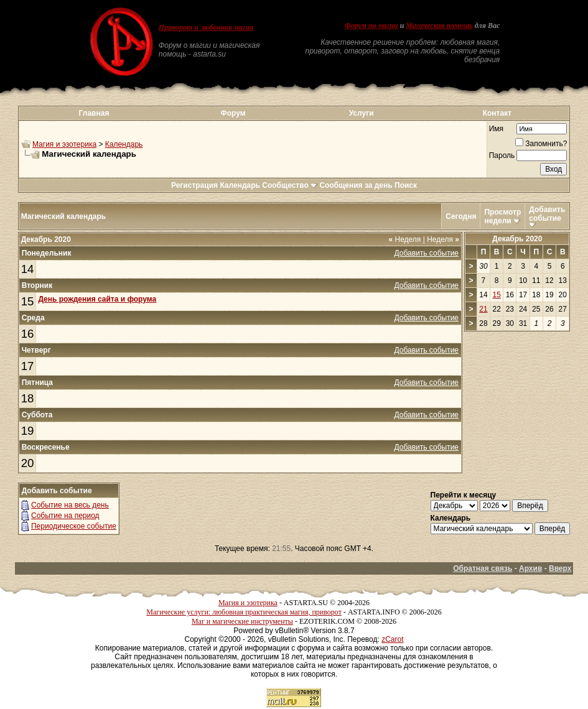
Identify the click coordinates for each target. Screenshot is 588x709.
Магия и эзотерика (64, 144)
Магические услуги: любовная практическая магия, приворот (244, 612)
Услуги (362, 113)
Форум (233, 113)
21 (483, 309)
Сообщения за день (356, 185)
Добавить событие (547, 214)
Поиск (406, 185)
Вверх (560, 568)
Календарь (124, 144)
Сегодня (461, 216)
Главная (94, 113)
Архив (530, 568)
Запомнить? (541, 144)
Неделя (404, 239)
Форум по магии (371, 25)
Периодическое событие (74, 526)
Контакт (497, 113)
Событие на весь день (70, 505)
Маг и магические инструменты (242, 621)
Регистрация (194, 185)
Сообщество (290, 185)
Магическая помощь (439, 25)
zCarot (392, 639)
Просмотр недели (502, 216)
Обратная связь (483, 568)
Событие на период (65, 516)
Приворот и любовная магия (206, 27)
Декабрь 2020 (517, 239)
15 (28, 301)
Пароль (502, 155)
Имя (496, 129)
